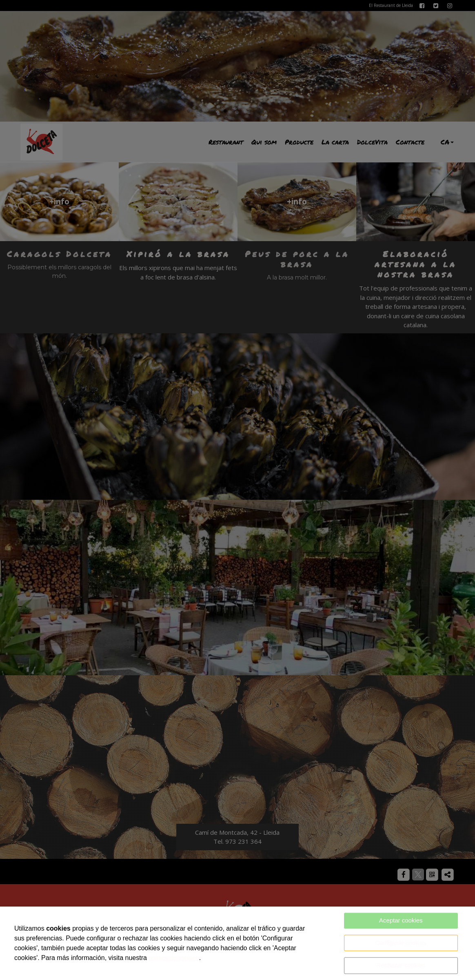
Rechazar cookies (401, 965)
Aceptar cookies (401, 920)
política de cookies (174, 958)
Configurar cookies (401, 943)
